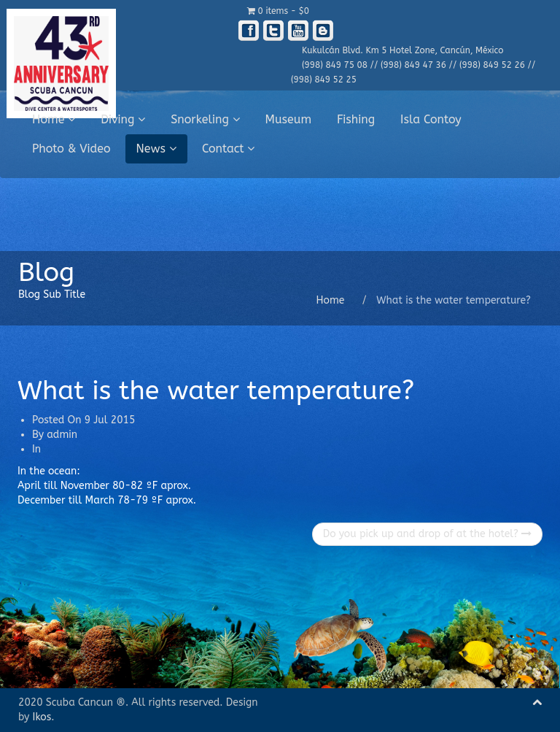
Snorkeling (205, 119)
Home (54, 119)
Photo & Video (71, 149)
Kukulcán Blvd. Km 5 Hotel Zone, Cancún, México (402, 50)
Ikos (42, 717)
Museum (289, 119)
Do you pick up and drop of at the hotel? (427, 534)
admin (62, 435)
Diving (123, 119)
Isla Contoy (431, 119)
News (156, 149)
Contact (229, 149)
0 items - (278, 11)
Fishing (356, 119)
